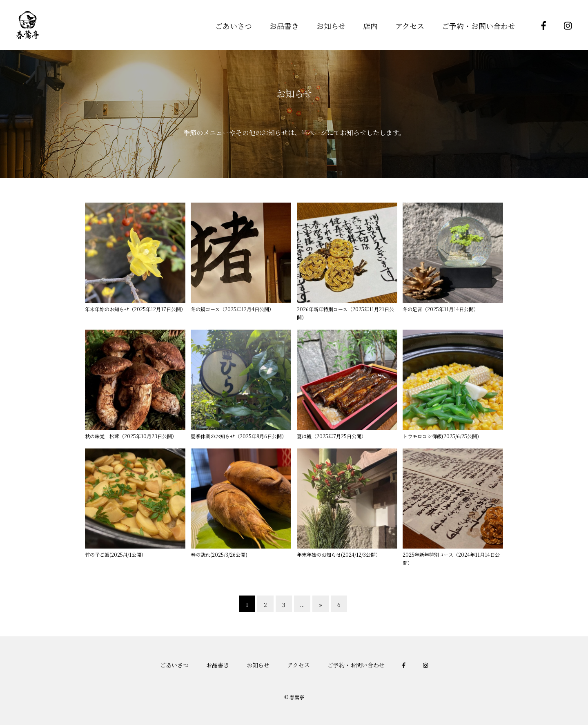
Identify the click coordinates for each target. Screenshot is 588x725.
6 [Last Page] (339, 605)
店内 (370, 26)
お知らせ (331, 26)
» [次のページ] (321, 605)
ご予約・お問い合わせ (479, 26)
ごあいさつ (234, 26)
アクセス (410, 26)
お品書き (284, 26)
